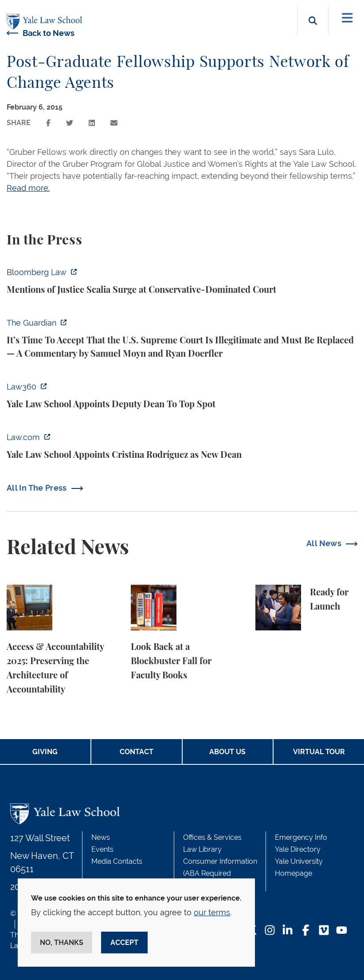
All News (324, 543)
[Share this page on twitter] (70, 123)
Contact (137, 752)
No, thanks (62, 943)
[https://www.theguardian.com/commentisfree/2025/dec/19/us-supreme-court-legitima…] (182, 338)
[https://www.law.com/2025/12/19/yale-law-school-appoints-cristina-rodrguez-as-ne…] (182, 446)
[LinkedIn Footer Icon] (288, 931)
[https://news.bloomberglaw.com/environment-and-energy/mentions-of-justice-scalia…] (182, 281)
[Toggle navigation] (347, 18)
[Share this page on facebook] (48, 123)
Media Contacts (117, 861)
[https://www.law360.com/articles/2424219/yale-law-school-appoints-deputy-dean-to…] (182, 396)
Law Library (202, 849)
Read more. (28, 188)
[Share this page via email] (114, 123)
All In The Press (37, 488)
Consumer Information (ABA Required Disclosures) (220, 873)
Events (102, 849)
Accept (124, 943)
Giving (45, 752)
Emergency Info (301, 837)
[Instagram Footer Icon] (270, 931)
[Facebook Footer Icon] (306, 931)
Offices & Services (212, 837)
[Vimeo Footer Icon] (324, 931)
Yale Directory (298, 849)
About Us (227, 752)
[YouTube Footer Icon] (342, 931)
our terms (212, 912)
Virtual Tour (319, 752)
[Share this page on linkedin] (92, 123)
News (101, 837)
